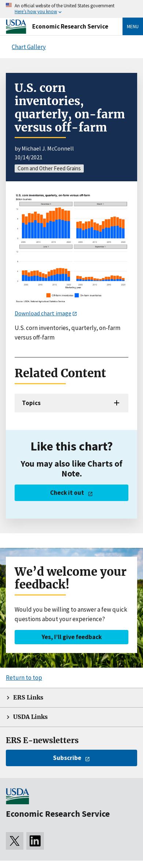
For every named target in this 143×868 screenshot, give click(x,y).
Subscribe (67, 758)
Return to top (24, 678)
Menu (133, 26)
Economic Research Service (70, 26)
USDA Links (30, 717)
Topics (31, 403)
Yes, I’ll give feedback (72, 637)
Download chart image (43, 313)
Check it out (67, 493)
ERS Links (28, 698)
